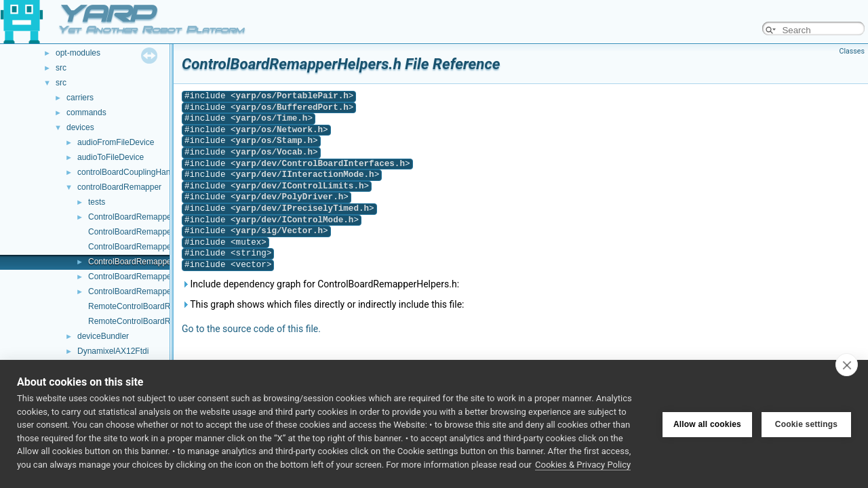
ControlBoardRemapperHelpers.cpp (153, 247)
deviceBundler (103, 336)
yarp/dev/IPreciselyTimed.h (302, 208)
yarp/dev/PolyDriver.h (290, 197)
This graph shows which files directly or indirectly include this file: (323, 304)
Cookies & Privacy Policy (583, 465)
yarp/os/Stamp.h (274, 141)
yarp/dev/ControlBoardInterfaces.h (320, 164)
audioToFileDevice (111, 157)
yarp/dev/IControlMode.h (295, 220)
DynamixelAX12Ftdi (113, 351)
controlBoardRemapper (119, 187)
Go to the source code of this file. (251, 329)
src (61, 68)
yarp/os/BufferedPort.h (292, 107)
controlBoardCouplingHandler (131, 172)
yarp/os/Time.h (272, 118)
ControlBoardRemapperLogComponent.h (162, 291)
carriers (80, 98)
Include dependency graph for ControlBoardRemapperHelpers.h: (320, 284)
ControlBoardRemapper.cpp (139, 217)
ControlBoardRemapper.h (134, 232)
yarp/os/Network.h (279, 130)
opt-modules (78, 53)
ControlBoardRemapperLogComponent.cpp (166, 277)
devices (80, 127)
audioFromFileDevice (116, 142)
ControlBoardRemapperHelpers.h (149, 262)
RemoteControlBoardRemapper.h (149, 321)
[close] (847, 365)
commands (86, 113)
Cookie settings (806, 424)
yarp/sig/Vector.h (279, 231)
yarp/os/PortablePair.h (292, 96)
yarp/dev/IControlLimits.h (300, 186)
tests (97, 202)
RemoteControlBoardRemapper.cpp (153, 306)
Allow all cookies (707, 424)
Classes (852, 51)
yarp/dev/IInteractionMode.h (305, 175)
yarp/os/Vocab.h (274, 152)
